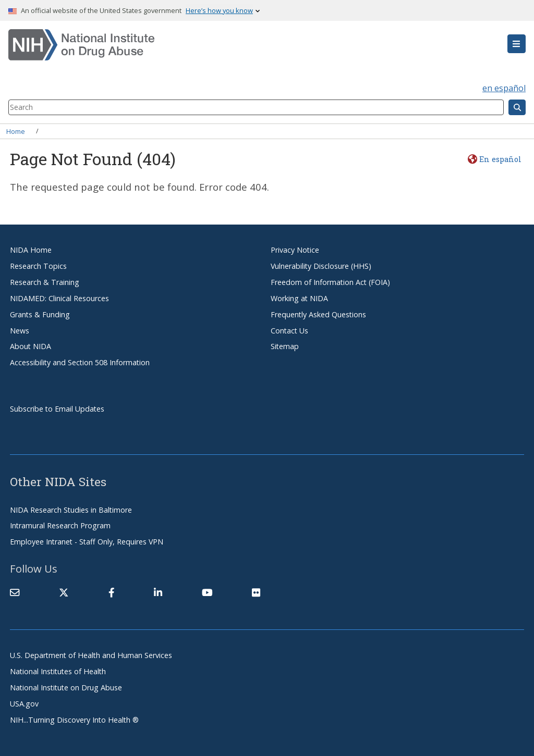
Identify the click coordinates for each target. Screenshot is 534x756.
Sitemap (285, 346)
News (20, 331)
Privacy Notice (295, 250)
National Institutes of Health (58, 671)
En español (500, 159)
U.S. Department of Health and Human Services (91, 655)
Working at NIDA (299, 298)
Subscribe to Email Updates (57, 409)
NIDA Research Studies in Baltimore (71, 510)
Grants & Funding (40, 314)
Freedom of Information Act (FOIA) (330, 282)
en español (504, 88)
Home (16, 131)
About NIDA (31, 346)
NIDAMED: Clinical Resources (59, 298)
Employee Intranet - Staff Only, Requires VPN (87, 542)
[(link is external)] (64, 592)
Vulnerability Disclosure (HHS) (321, 266)
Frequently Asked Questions (318, 314)
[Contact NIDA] (15, 592)
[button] (517, 44)
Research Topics (38, 266)
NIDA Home (31, 250)
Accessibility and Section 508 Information (80, 362)
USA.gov (24, 704)
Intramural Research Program (60, 525)
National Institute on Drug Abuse (66, 687)
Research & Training (45, 282)
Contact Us (289, 331)
